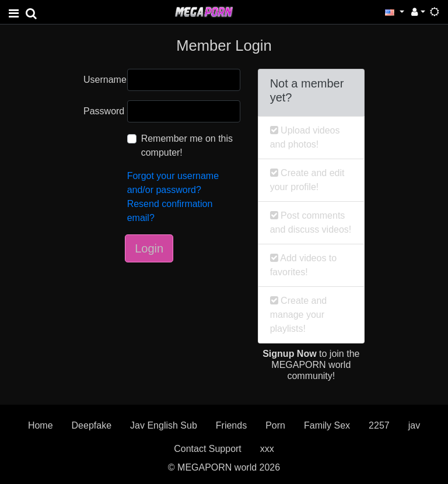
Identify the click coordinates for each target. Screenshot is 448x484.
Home (41, 425)
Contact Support (208, 449)
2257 (379, 425)
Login (149, 248)
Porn (275, 425)
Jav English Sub (164, 425)
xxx (267, 449)
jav (414, 425)
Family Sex (327, 425)
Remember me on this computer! (187, 145)
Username (101, 80)
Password (101, 111)
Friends (231, 425)
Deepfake (92, 425)
